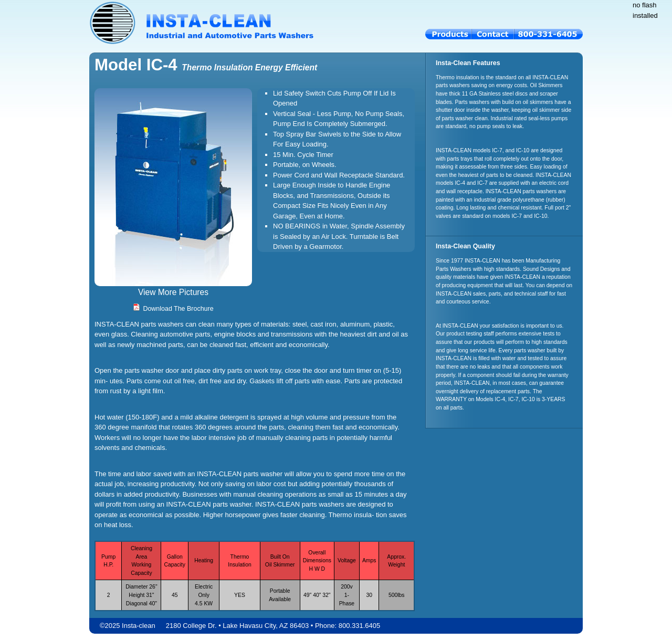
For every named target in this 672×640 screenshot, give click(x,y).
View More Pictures (173, 292)
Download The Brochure (173, 309)
